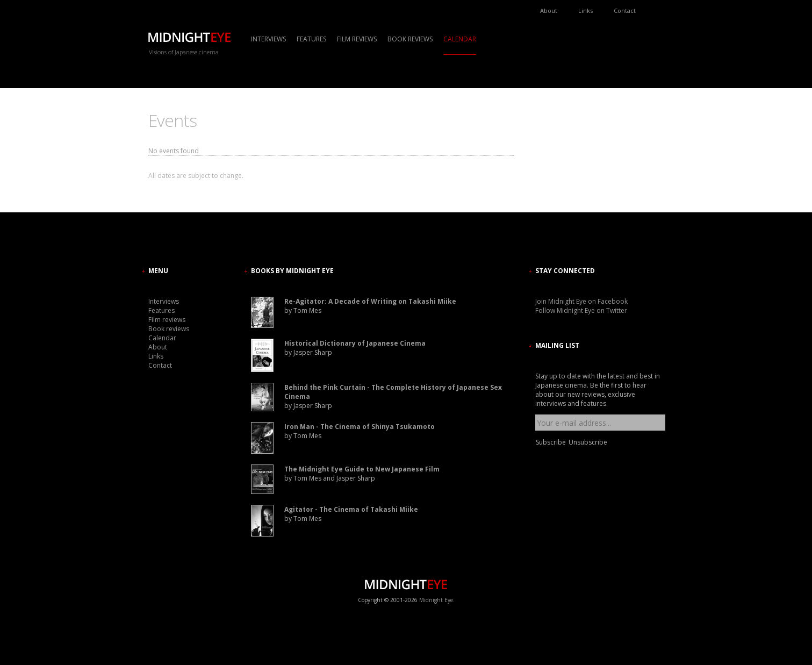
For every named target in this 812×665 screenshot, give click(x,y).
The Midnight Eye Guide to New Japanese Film (362, 469)
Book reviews (410, 39)
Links (585, 10)
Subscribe (551, 442)
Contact (625, 10)
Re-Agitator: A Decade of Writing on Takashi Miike (370, 301)
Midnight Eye (436, 600)
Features (311, 39)
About (549, 10)
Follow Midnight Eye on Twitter (581, 310)
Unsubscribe (588, 442)
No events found (174, 151)
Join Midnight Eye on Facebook (581, 301)
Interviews (268, 39)
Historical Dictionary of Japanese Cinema (355, 343)
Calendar (460, 39)
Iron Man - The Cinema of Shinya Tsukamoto (360, 427)
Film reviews (357, 39)
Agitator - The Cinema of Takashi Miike (351, 509)
